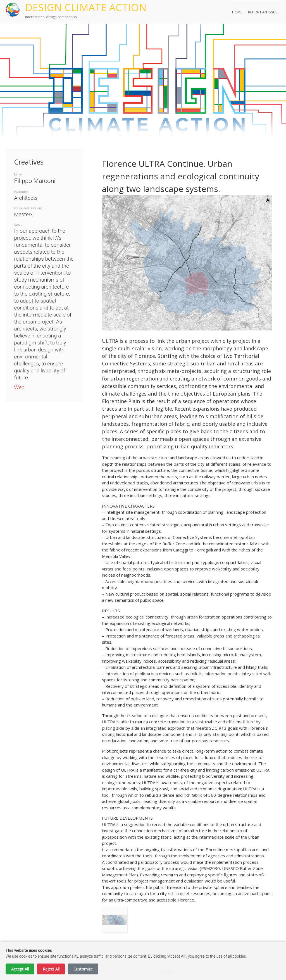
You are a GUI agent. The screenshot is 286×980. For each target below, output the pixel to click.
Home (237, 12)
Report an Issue (263, 12)
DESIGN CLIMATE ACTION (86, 7)
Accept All (20, 969)
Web (19, 387)
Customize (83, 969)
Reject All (51, 969)
